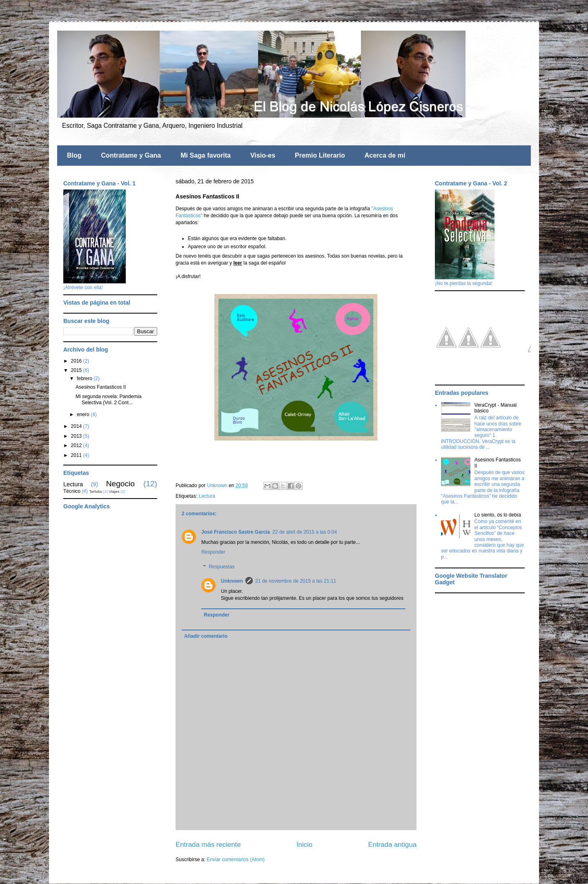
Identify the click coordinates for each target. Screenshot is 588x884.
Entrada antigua (393, 845)
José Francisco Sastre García (236, 532)
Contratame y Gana (131, 155)
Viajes (114, 491)
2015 (77, 370)
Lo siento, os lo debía (498, 515)
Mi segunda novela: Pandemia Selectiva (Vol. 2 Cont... (108, 399)
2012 (77, 445)
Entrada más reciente (208, 845)
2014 (77, 426)
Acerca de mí (385, 155)
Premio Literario (320, 155)
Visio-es (263, 155)
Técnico (72, 491)
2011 (77, 455)
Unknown (232, 581)
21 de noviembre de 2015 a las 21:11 (296, 581)
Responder (213, 552)
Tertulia (95, 491)
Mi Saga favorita (206, 155)
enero (84, 414)
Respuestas (222, 567)
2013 (77, 436)
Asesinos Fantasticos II (101, 387)
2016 (77, 361)
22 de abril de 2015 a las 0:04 (305, 532)
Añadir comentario (206, 636)
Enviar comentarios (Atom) (236, 860)
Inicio (304, 845)
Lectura (207, 496)
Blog (74, 155)
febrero (85, 379)
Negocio (120, 484)
